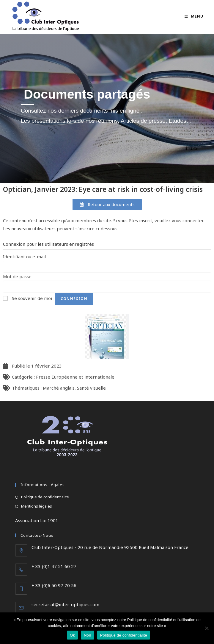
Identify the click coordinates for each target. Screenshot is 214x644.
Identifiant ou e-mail (24, 256)
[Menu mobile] (194, 16)
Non (88, 635)
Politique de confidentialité (45, 497)
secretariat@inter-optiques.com (65, 604)
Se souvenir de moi (32, 298)
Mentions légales (37, 506)
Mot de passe (17, 276)
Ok (72, 635)
